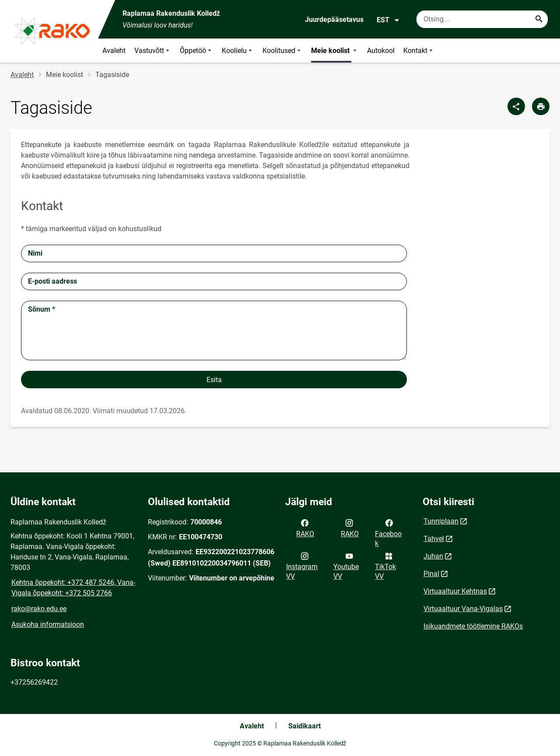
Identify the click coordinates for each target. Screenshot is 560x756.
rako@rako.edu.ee (39, 609)
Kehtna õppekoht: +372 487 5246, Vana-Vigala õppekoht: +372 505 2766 (73, 588)
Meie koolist (335, 51)
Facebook (388, 532)
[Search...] (539, 19)
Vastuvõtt (153, 51)
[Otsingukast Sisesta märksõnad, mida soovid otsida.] (482, 19)
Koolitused (282, 51)
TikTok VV (385, 566)
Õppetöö (196, 51)
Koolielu (238, 51)
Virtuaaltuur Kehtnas (455, 591)
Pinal (431, 574)
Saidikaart (304, 726)
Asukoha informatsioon (48, 624)
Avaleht (114, 51)
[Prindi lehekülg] (541, 106)
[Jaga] (516, 106)
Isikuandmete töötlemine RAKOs (473, 626)
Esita (214, 380)
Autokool (381, 51)
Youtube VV (346, 566)
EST (388, 20)
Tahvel (434, 539)
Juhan (433, 556)
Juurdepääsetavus (334, 19)
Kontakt (419, 51)
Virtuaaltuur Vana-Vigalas (463, 609)
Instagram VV (302, 566)
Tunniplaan (441, 521)
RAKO (305, 527)
